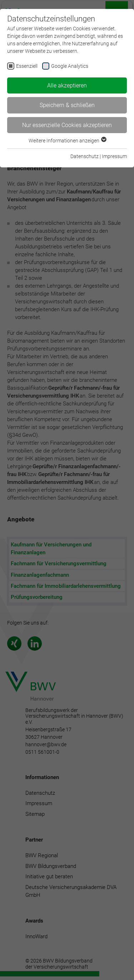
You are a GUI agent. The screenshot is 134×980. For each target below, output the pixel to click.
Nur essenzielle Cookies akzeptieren (67, 125)
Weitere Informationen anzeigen (67, 141)
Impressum (114, 156)
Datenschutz (85, 156)
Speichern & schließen (67, 105)
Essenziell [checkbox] (27, 66)
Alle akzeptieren (67, 85)
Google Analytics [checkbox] (70, 66)
